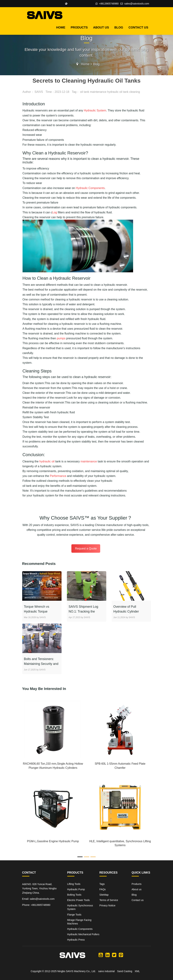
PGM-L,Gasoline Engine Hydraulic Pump (53, 841)
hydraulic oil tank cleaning (124, 92)
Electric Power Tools (79, 900)
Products (79, 28)
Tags (102, 884)
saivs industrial (106, 971)
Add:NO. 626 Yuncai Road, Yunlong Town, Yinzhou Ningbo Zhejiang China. (39, 888)
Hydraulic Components (90, 188)
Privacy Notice (107, 905)
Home (85, 64)
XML (137, 971)
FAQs (103, 889)
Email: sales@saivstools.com (38, 899)
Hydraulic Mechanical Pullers (83, 934)
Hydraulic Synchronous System (80, 907)
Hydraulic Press (76, 940)
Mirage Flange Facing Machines (79, 922)
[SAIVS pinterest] (121, 955)
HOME (61, 28)
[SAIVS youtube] (101, 955)
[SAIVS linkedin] (108, 955)
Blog (119, 28)
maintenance (89, 461)
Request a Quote (86, 548)
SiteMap (104, 895)
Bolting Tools (74, 895)
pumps (61, 338)
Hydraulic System (95, 110)
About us (101, 28)
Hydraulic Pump (76, 889)
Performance (58, 476)
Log (55, 212)
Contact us (138, 28)
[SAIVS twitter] (114, 955)
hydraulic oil (47, 461)
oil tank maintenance (93, 92)
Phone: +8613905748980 (36, 905)
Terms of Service (109, 900)
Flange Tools (74, 914)
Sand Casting (125, 971)
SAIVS (39, 92)
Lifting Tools (74, 884)
